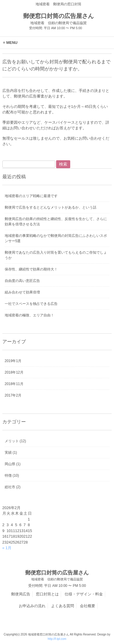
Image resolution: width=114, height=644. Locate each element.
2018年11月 (14, 384)
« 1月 (7, 548)
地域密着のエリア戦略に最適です (31, 196)
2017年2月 (13, 395)
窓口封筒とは (47, 594)
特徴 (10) (12, 475)
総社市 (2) (13, 487)
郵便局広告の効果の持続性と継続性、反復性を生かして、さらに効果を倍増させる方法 (56, 222)
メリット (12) (15, 441)
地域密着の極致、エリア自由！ (29, 315)
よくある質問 (63, 606)
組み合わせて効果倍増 (22, 292)
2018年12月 (14, 372)
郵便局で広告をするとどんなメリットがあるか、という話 (51, 207)
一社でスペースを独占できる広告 (31, 304)
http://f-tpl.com (57, 639)
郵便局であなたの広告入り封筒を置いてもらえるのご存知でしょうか (56, 255)
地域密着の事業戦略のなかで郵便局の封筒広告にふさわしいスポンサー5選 (56, 238)
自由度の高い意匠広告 (22, 281)
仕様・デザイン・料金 (84, 594)
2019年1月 (13, 361)
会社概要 (88, 606)
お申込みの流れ (32, 606)
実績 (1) (11, 453)
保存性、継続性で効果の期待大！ (31, 269)
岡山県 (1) (13, 464)
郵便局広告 (21, 594)
